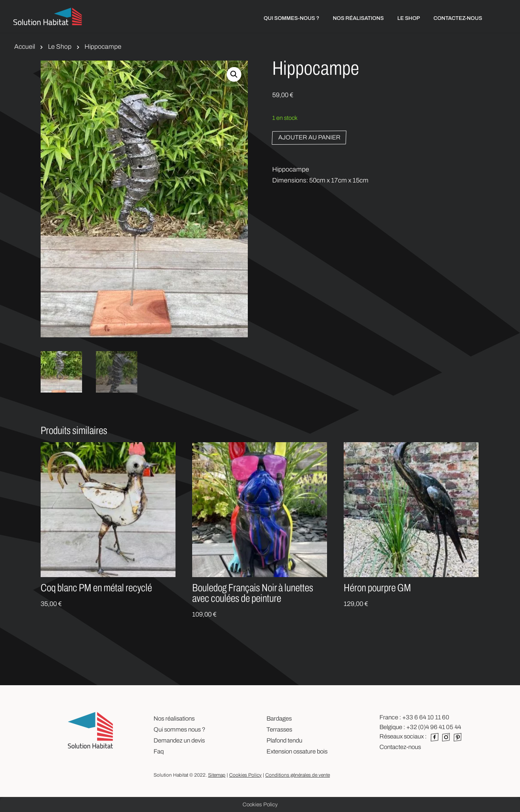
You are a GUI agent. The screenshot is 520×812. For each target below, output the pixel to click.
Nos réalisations (174, 719)
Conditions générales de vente (298, 775)
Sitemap (217, 775)
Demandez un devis (179, 740)
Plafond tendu (284, 740)
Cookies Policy (245, 775)
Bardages (279, 719)
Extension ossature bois (297, 751)
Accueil (25, 47)
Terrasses (279, 729)
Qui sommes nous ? (179, 729)
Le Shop (60, 47)
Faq (159, 751)
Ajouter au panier (309, 137)
